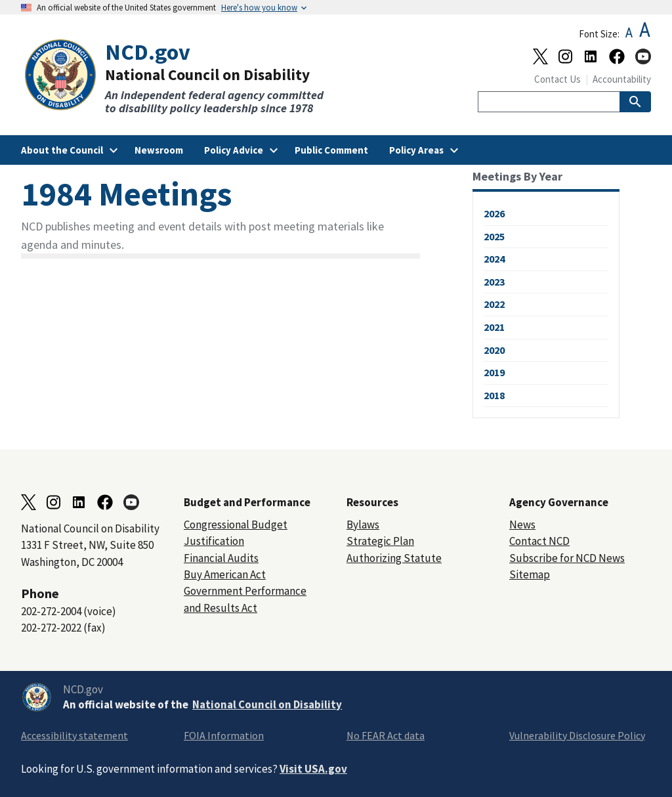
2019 (494, 372)
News (522, 525)
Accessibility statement (74, 735)
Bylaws (363, 525)
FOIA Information (224, 735)
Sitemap (530, 574)
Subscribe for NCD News (567, 558)
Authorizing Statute (394, 558)
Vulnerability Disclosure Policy (577, 735)
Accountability (622, 79)
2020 (494, 350)
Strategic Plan (380, 541)
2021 (494, 327)
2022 (494, 304)
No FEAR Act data (386, 735)
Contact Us (557, 79)
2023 (494, 282)
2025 (494, 236)
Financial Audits (221, 558)
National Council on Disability (267, 704)
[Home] (178, 77)
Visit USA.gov (313, 769)
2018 (494, 395)
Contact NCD (539, 541)
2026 (494, 213)
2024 (494, 259)
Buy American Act (225, 574)
